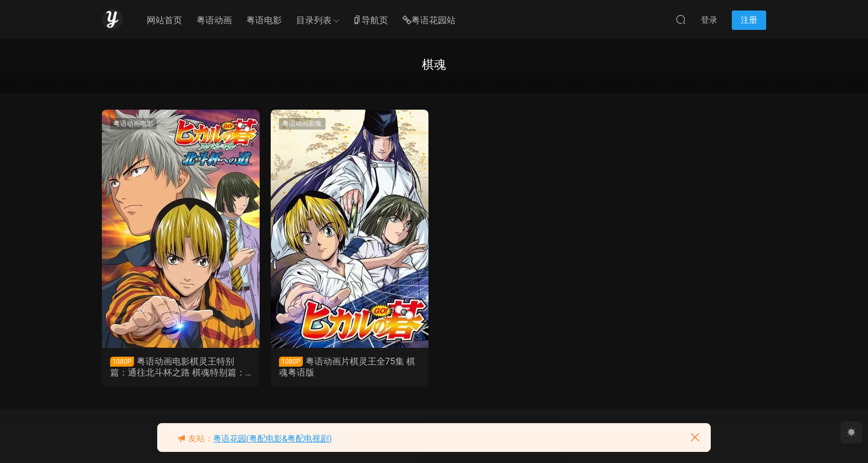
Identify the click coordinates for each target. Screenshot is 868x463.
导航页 (370, 21)
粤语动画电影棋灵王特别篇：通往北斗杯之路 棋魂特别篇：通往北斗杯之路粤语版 (178, 367)
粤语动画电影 (133, 124)
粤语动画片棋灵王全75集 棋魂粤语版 (347, 367)
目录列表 (314, 20)
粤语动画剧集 (302, 124)
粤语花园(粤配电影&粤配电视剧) (273, 439)
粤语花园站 (429, 21)
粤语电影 (264, 20)
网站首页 (164, 20)
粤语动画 (214, 20)
